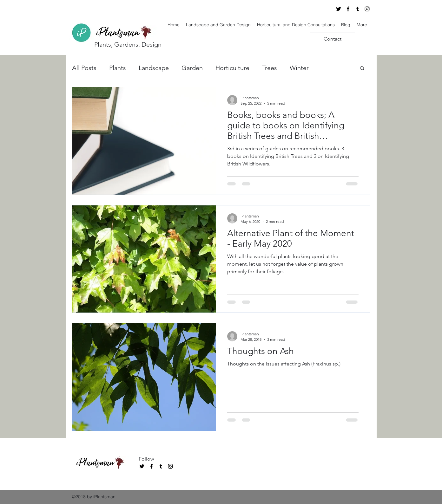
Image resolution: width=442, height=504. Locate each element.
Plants (118, 68)
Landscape (154, 68)
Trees (270, 68)
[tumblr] (358, 9)
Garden (192, 68)
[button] (362, 69)
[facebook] (348, 9)
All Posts (84, 68)
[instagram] (367, 9)
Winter (299, 68)
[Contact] (333, 39)
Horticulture (232, 68)
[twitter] (339, 9)
